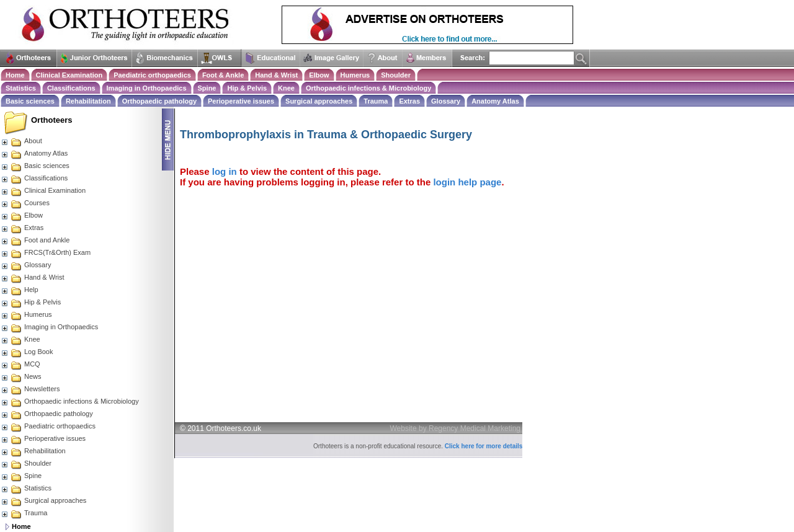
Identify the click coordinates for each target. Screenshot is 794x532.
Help (20, 290)
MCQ (20, 364)
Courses (25, 203)
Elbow (319, 75)
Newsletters (30, 389)
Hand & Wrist (276, 75)
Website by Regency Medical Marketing (456, 428)
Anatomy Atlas (495, 101)
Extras (409, 101)
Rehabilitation (88, 101)
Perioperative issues (241, 101)
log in (225, 171)
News (21, 376)
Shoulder (396, 75)
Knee (286, 88)
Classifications (71, 88)
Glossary (446, 101)
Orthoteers (51, 120)
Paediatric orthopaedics (152, 75)
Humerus (355, 75)
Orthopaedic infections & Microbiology (368, 88)
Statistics (21, 88)
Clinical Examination (69, 75)
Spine (207, 88)
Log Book (27, 352)
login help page (467, 182)
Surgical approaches (319, 101)
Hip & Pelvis (247, 88)
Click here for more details (484, 446)
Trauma (376, 101)
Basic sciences (30, 101)
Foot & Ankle (223, 75)
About (21, 141)
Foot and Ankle (35, 240)
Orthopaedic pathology (159, 101)
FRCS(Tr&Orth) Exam (46, 252)
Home (15, 75)
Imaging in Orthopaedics (147, 88)
